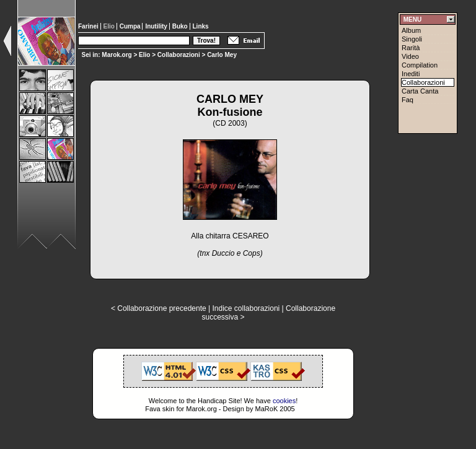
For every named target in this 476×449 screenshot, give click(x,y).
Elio (144, 55)
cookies (284, 401)
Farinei (89, 26)
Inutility (157, 26)
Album (411, 30)
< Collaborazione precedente (159, 308)
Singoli (412, 39)
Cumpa (131, 26)
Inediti (411, 74)
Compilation (420, 65)
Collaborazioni (179, 55)
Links (201, 26)
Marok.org (117, 55)
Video (410, 56)
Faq (408, 100)
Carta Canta (420, 91)
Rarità (411, 48)
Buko (181, 26)
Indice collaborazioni (246, 308)
